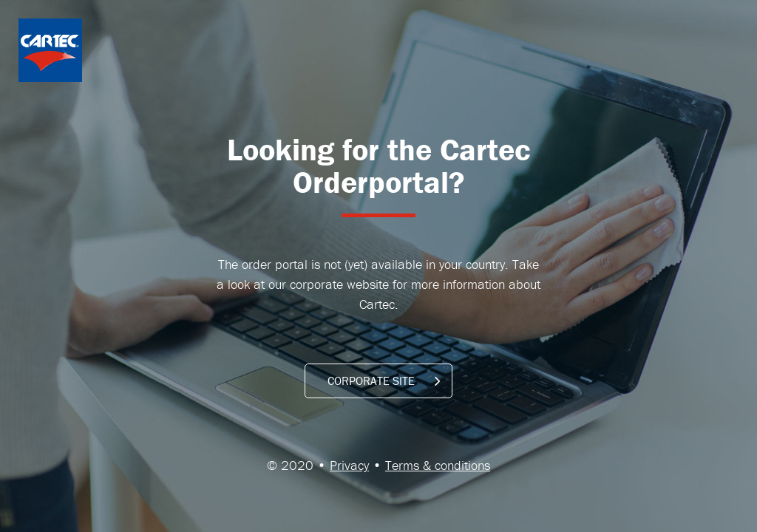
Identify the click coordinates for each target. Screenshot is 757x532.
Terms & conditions (438, 465)
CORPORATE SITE (384, 381)
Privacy (349, 465)
